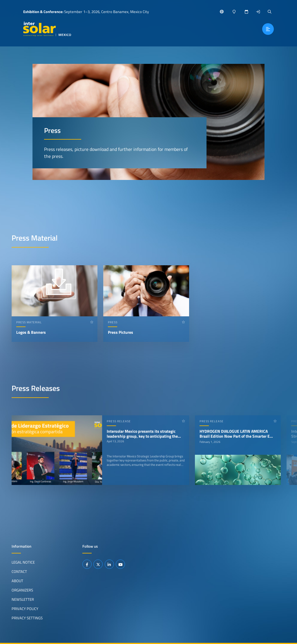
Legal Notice (23, 562)
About (17, 581)
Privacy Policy (25, 609)
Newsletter (23, 599)
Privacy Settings (27, 618)
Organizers (22, 590)
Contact (19, 571)
